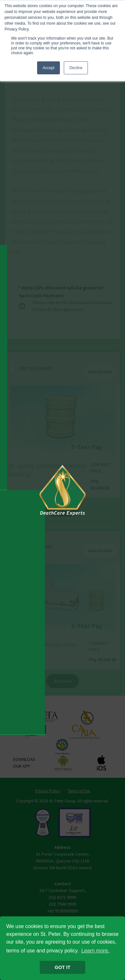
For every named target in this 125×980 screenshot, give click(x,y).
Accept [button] (49, 68)
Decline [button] (76, 68)
